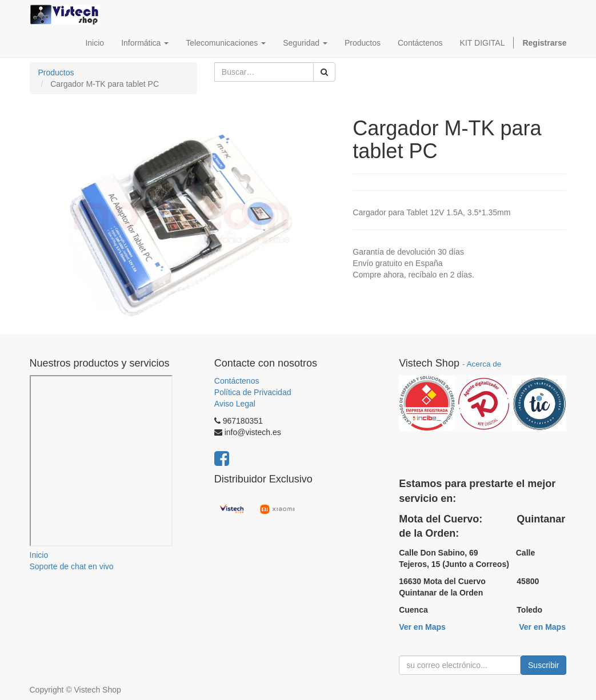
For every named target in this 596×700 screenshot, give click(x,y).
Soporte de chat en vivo (72, 566)
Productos (56, 73)
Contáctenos (237, 381)
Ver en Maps (422, 627)
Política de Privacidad (253, 392)
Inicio (39, 555)
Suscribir (543, 665)
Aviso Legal (235, 404)
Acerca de (484, 364)
